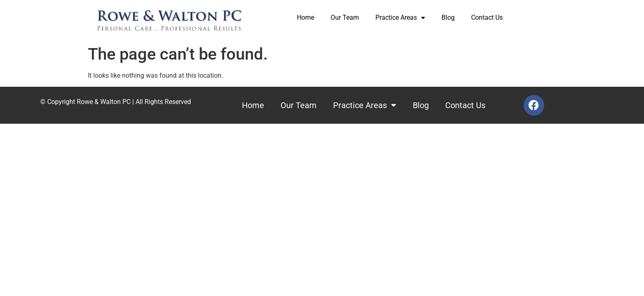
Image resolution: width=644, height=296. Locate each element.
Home (306, 17)
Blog (448, 17)
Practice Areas (400, 18)
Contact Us (487, 17)
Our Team (345, 17)
